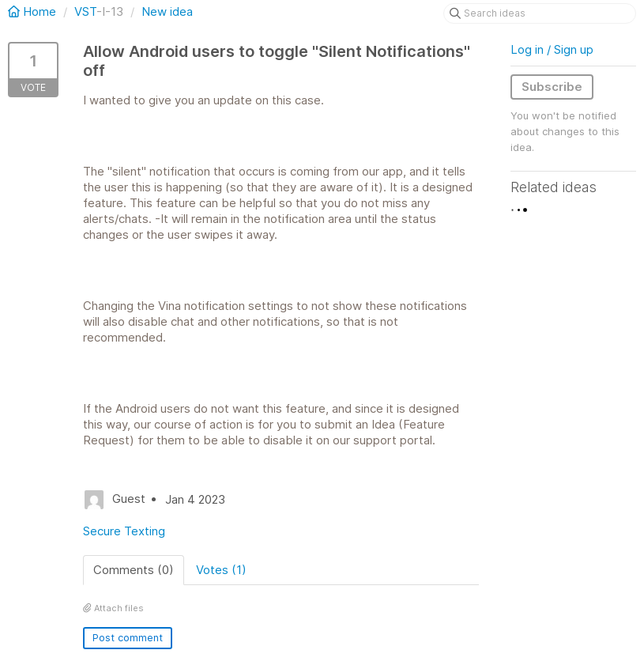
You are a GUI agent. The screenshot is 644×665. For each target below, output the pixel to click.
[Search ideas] (540, 13)
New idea (167, 11)
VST (85, 11)
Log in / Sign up (552, 49)
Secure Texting (124, 531)
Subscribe (552, 87)
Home (34, 11)
